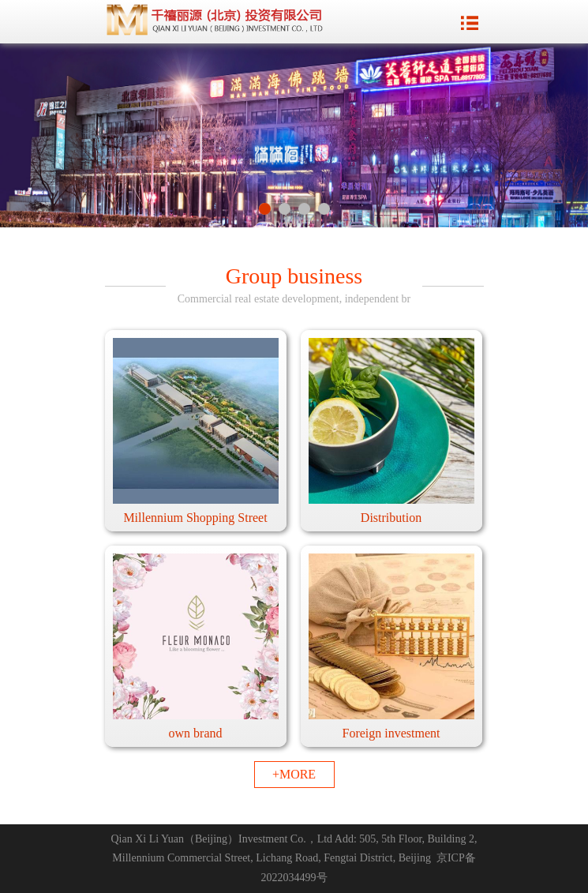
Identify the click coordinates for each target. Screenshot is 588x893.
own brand (196, 733)
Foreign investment (391, 733)
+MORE (294, 774)
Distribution (391, 518)
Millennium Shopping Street (195, 518)
